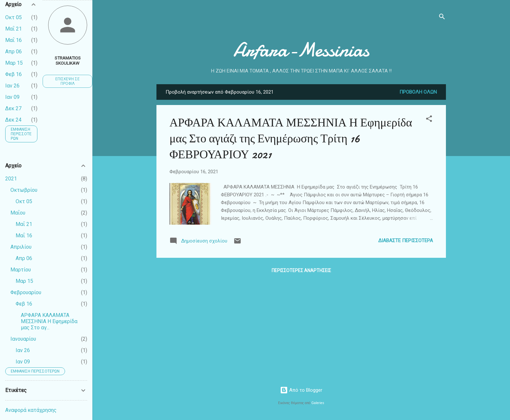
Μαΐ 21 (13, 29)
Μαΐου (18, 213)
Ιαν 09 (12, 97)
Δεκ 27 (13, 108)
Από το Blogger (301, 390)
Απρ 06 (13, 52)
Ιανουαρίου (23, 339)
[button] (429, 120)
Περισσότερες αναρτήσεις (301, 270)
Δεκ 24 (13, 120)
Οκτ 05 (13, 17)
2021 (11, 179)
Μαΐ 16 (13, 40)
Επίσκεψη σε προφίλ (67, 81)
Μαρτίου (21, 270)
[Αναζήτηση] (442, 18)
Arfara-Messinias (301, 50)
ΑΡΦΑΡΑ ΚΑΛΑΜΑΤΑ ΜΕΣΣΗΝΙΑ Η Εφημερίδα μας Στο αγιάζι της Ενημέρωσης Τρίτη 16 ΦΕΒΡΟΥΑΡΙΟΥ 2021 (291, 139)
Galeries (318, 403)
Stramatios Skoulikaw (68, 60)
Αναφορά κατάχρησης (31, 410)
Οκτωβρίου (24, 190)
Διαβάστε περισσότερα (406, 241)
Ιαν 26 (12, 86)
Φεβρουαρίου (26, 292)
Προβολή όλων (418, 92)
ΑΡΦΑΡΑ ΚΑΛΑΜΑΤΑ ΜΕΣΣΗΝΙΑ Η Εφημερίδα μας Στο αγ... (49, 321)
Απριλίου (21, 247)
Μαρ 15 (14, 63)
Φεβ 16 (13, 74)
